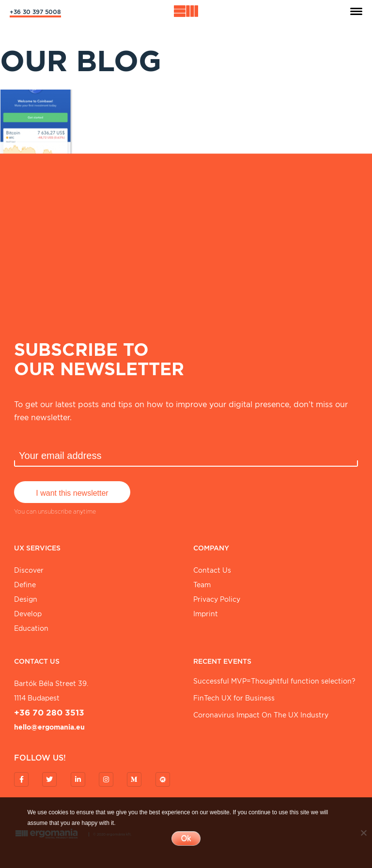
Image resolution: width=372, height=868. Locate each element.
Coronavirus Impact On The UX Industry (261, 715)
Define (25, 585)
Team (202, 585)
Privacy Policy (217, 599)
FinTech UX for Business (234, 698)
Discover (29, 570)
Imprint (206, 614)
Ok (186, 838)
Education (31, 628)
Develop (28, 614)
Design (26, 599)
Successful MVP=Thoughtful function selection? (274, 681)
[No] (363, 833)
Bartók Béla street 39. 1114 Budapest (51, 691)
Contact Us (212, 570)
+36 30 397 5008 (35, 12)
